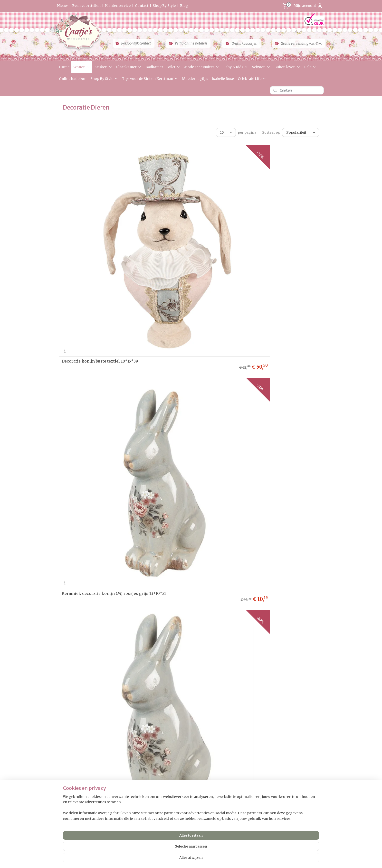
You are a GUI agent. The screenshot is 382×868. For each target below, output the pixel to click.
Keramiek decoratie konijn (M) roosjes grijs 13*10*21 (189, 233)
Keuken (103, 67)
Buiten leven (287, 67)
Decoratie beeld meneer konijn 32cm (187, 448)
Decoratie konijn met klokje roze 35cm (278, 448)
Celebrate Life (252, 79)
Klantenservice (118, 6)
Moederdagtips (195, 79)
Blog (184, 6)
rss (186, 859)
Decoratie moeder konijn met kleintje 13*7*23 (99, 659)
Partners (66, 767)
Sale (310, 67)
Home (64, 67)
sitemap (176, 859)
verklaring (78, 743)
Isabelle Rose (223, 79)
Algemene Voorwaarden (77, 757)
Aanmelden (180, 763)
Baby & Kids (236, 67)
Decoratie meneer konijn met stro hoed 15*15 (279, 340)
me (66, 725)
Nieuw (62, 6)
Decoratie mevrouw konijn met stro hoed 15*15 (186, 340)
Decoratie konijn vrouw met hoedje (96, 554)
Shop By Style (164, 6)
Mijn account (308, 6)
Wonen (82, 67)
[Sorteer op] (301, 132)
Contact (142, 6)
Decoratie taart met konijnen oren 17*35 (279, 554)
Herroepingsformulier (76, 753)
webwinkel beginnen (205, 859)
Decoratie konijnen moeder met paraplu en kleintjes (280, 659)
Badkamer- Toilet (163, 67)
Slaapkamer (129, 67)
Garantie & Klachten (74, 748)
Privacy (65, 743)
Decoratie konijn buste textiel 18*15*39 (100, 235)
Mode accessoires (202, 67)
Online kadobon (73, 79)
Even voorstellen (86, 6)
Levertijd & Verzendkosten (79, 734)
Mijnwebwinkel (249, 859)
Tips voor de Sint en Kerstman (150, 79)
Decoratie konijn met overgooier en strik (186, 552)
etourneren (69, 739)
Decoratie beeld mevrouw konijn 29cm (100, 448)
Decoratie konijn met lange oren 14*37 (99, 341)
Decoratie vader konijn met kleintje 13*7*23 (186, 659)
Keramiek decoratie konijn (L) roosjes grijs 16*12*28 (278, 233)
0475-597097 (289, 765)
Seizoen (261, 67)
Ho (61, 725)
